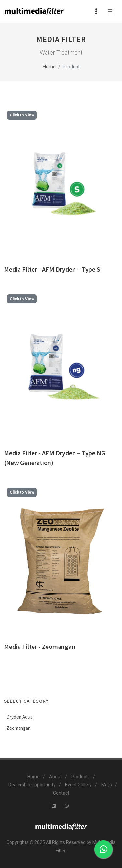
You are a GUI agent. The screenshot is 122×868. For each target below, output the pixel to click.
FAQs (107, 785)
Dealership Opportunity (32, 785)
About (55, 777)
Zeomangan (19, 728)
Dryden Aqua (20, 717)
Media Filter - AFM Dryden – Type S (52, 269)
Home (49, 67)
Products (81, 777)
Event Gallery (78, 785)
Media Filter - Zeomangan (40, 646)
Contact (61, 793)
